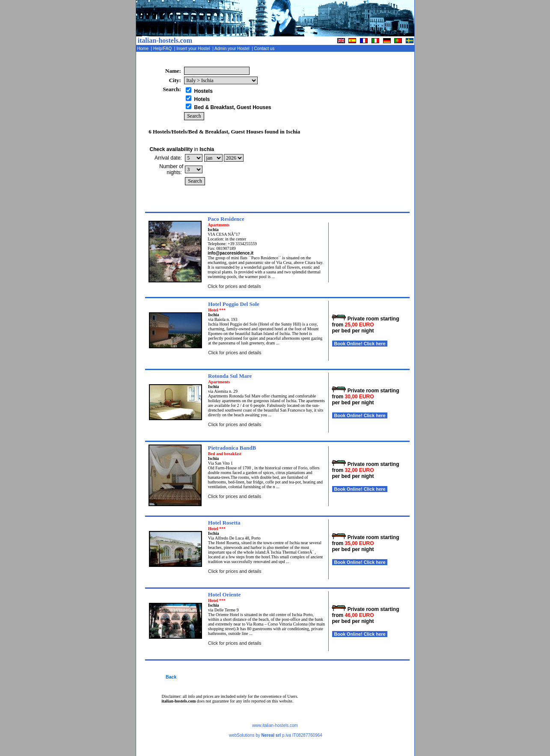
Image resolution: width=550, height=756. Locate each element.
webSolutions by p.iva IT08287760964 (276, 735)
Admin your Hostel (233, 49)
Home (144, 49)
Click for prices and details (234, 286)
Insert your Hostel (194, 49)
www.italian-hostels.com (275, 725)
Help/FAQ (163, 49)
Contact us (265, 49)
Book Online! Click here (360, 344)
